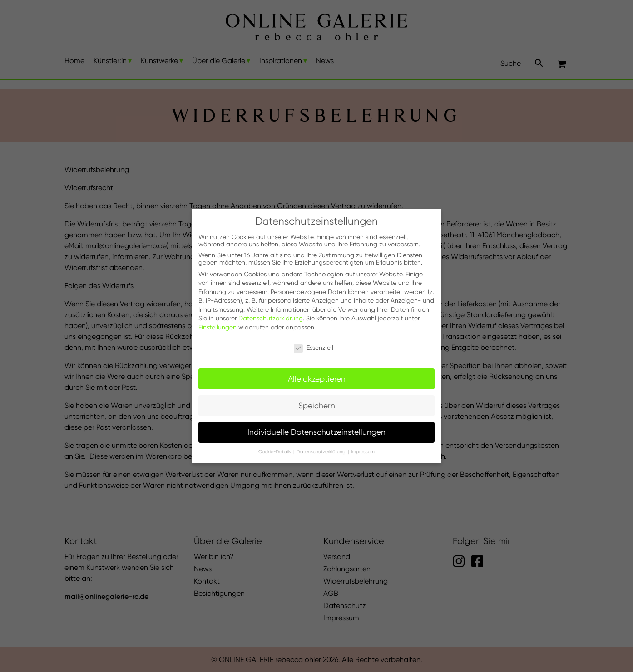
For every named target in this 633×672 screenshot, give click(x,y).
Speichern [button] (317, 406)
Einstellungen (218, 327)
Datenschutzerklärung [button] (322, 452)
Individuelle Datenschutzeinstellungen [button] (316, 432)
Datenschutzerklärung (271, 318)
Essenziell (314, 348)
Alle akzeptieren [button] (317, 379)
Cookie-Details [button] (275, 452)
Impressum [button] (363, 452)
